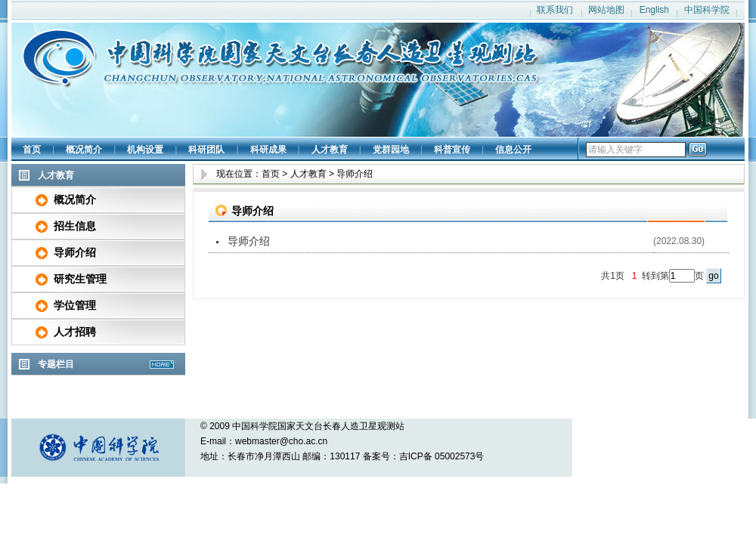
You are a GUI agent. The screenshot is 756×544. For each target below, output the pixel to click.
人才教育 (330, 150)
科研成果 (268, 150)
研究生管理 (80, 279)
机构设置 (145, 150)
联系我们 (555, 10)
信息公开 (513, 150)
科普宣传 (452, 150)
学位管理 (75, 305)
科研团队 (206, 150)
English (654, 10)
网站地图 (606, 10)
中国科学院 (707, 10)
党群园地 (391, 150)
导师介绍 (75, 252)
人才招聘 (75, 332)
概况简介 (84, 150)
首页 (32, 150)
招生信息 (75, 226)
